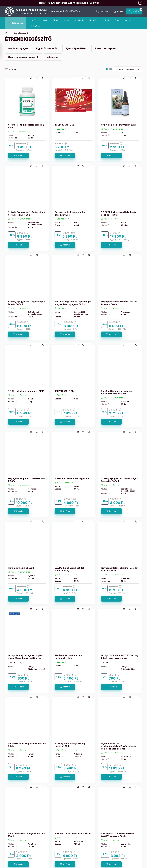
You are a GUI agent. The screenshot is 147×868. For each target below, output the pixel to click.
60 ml (105, 662)
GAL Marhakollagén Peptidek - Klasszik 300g (70, 569)
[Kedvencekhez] (37, 78)
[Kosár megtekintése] (134, 11)
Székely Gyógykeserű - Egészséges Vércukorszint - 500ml (26, 214)
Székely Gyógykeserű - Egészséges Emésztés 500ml (119, 480)
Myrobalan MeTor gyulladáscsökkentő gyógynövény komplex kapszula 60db (119, 746)
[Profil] (119, 11)
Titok (107, 20)
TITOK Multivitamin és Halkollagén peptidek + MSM (119, 214)
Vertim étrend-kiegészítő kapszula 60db (26, 126)
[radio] (111, 69)
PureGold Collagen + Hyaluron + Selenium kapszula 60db (117, 392)
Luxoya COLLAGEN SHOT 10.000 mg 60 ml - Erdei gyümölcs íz (120, 657)
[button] (15, 23)
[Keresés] (102, 11)
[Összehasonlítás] (31, 78)
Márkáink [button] (36, 26)
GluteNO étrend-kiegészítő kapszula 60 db (27, 745)
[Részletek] (18, 687)
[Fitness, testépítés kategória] (106, 48)
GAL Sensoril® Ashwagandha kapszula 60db (70, 214)
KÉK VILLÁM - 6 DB (64, 391)
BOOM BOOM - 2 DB (65, 125)
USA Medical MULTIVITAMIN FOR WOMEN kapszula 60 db (118, 835)
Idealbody (79, 20)
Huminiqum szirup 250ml (21, 568)
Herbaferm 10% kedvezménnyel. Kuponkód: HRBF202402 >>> (71, 3)
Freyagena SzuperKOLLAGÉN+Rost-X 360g (27, 480)
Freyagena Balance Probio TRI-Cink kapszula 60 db (119, 303)
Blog (117, 20)
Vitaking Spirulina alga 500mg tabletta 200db (70, 745)
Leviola (44, 20)
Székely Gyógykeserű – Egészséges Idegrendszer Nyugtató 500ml (73, 303)
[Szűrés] (3, 51)
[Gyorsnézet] (43, 78)
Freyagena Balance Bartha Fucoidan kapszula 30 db (120, 569)
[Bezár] (140, 3)
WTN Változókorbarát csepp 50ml (72, 478)
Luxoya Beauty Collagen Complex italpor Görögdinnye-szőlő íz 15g (25, 657)
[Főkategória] (6, 33)
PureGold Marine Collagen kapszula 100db (26, 835)
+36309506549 (72, 11)
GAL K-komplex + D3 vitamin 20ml (119, 125)
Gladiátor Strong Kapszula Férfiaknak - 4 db (68, 657)
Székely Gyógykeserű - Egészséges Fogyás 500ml (26, 303)
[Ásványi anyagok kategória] (18, 48)
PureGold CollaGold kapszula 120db (73, 833)
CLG (33, 20)
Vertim (66, 20)
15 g (20, 662)
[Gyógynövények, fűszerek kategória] (24, 57)
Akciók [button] (128, 20)
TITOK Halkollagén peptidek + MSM (26, 391)
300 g (12, 662)
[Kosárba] (18, 156)
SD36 (55, 20)
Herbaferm (94, 20)
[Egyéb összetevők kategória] (47, 48)
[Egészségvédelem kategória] (76, 48)
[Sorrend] (127, 69)
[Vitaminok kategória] (53, 57)
